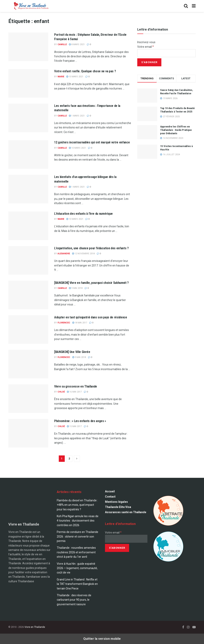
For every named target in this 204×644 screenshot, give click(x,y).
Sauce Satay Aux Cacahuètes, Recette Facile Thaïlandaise (177, 92)
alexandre (64, 254)
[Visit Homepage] (31, 6)
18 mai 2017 (80, 323)
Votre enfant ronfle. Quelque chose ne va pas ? (85, 71)
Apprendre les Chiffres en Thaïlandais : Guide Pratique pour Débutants (176, 130)
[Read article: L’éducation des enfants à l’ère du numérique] (28, 226)
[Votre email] (166, 53)
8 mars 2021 (77, 44)
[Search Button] (186, 6)
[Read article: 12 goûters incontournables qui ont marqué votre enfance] (28, 155)
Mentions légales (116, 502)
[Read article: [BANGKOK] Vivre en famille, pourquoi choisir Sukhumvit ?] (28, 295)
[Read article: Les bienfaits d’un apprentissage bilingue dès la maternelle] (28, 189)
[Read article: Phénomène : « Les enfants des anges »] (28, 433)
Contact (110, 497)
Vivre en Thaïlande (35, 627)
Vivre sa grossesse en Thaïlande (76, 386)
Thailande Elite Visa (118, 507)
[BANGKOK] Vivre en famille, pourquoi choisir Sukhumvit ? (91, 283)
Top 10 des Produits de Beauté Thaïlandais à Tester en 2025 (177, 110)
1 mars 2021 (77, 116)
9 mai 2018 (76, 288)
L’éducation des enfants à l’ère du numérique (83, 214)
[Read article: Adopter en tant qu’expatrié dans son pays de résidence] (28, 329)
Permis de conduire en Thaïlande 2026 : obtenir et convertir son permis (77, 536)
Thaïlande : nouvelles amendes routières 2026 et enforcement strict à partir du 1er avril (76, 552)
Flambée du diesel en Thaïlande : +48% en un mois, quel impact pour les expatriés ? (77, 505)
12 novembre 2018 (83, 254)
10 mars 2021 (75, 77)
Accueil (110, 491)
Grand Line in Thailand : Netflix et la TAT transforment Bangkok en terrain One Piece (77, 584)
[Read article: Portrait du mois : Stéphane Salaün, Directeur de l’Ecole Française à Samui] (28, 47)
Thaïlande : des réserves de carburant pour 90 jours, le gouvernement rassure (74, 600)
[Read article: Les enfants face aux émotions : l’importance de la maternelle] (28, 118)
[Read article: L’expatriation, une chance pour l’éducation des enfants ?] (28, 260)
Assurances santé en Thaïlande (126, 512)
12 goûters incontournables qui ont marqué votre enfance (92, 142)
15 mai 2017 (74, 426)
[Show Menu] (194, 6)
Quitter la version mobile (102, 639)
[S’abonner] (149, 62)
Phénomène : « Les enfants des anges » (80, 421)
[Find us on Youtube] (194, 627)
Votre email (146, 47)
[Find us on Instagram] (188, 627)
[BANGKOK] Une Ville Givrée (72, 352)
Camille (62, 44)
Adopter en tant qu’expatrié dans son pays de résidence (91, 317)
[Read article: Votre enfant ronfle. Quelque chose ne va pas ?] (28, 83)
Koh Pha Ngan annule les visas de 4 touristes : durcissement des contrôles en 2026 (78, 521)
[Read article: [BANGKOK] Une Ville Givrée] (28, 364)
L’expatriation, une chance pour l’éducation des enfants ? (91, 248)
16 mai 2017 (74, 392)
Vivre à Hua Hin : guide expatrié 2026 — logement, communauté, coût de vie (77, 568)
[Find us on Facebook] (183, 627)
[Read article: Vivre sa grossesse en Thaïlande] (28, 399)
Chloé (61, 392)
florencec (64, 323)
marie (61, 77)
